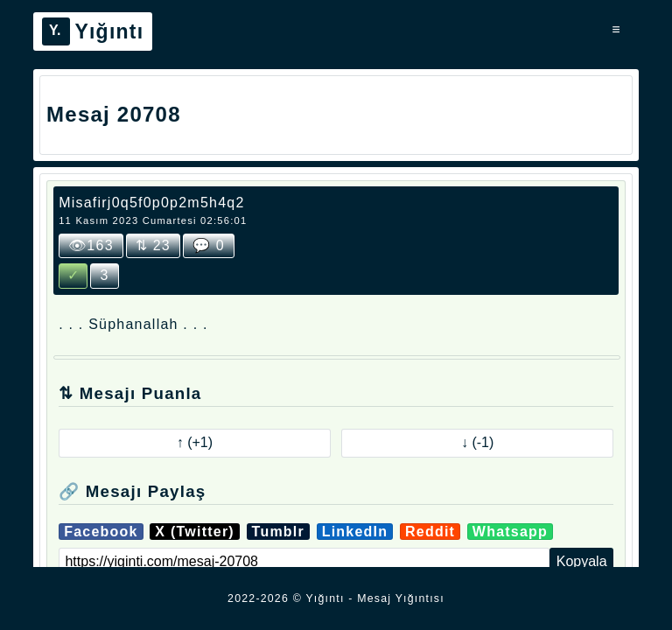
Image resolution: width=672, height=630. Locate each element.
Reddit (430, 532)
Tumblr (278, 532)
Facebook (101, 532)
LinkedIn (355, 532)
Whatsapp (510, 532)
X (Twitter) (195, 532)
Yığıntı (93, 31)
